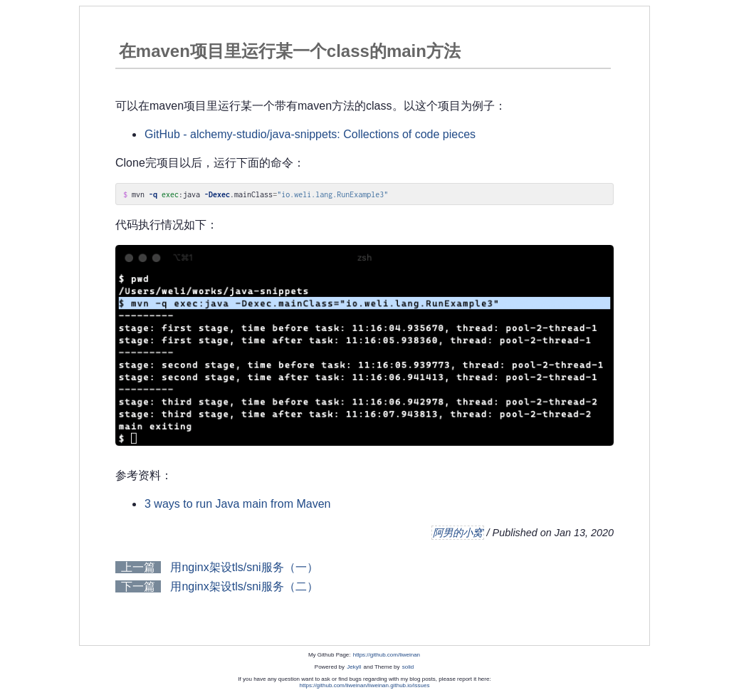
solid (408, 667)
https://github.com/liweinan (387, 655)
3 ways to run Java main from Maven (237, 504)
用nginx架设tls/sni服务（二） (244, 586)
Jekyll (354, 667)
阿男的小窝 (458, 533)
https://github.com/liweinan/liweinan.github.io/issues (365, 685)
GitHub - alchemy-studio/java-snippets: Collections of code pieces (310, 134)
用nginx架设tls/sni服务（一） (244, 567)
